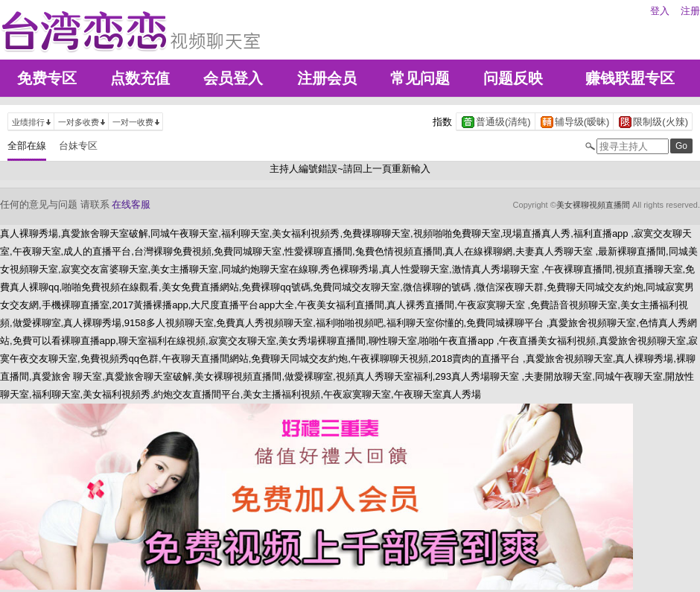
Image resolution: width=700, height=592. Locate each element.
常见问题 (420, 78)
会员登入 (233, 78)
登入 (660, 11)
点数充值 (140, 78)
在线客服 (131, 204)
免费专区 (47, 78)
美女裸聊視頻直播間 (593, 205)
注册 (690, 11)
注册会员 (327, 78)
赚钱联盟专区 (630, 78)
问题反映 (513, 78)
